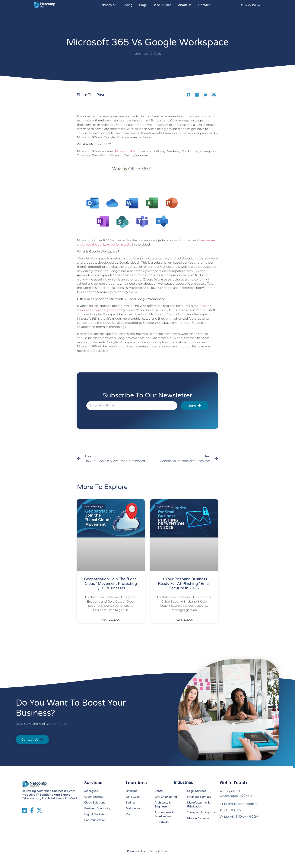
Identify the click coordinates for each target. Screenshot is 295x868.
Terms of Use (158, 851)
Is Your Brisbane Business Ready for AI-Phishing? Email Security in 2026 (184, 584)
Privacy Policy (136, 851)
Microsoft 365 (125, 151)
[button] (188, 95)
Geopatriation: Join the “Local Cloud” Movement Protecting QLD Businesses (111, 584)
